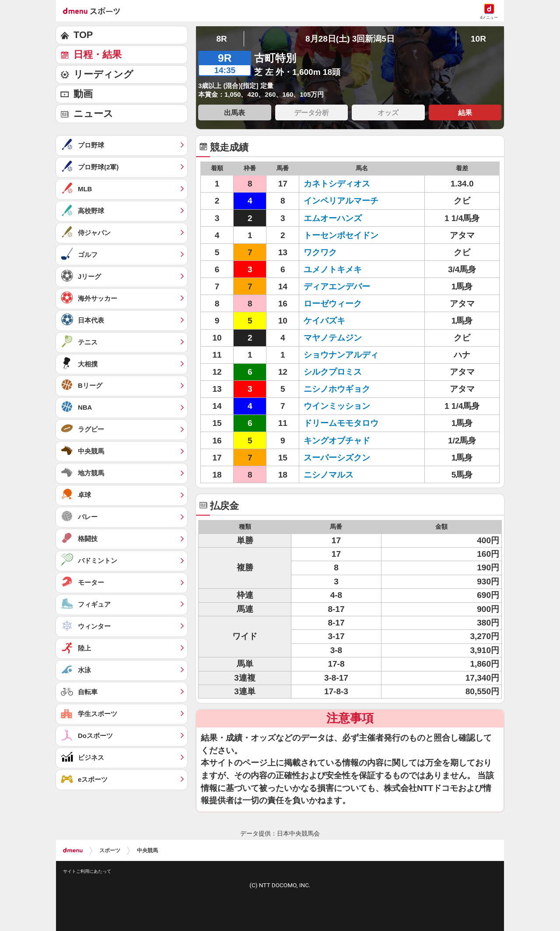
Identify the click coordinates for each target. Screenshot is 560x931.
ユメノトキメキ (333, 269)
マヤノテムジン (333, 338)
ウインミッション (337, 406)
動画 (83, 94)
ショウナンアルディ (341, 355)
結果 (465, 112)
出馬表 (234, 112)
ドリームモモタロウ (341, 423)
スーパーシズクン (337, 458)
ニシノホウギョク (337, 389)
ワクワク (320, 252)
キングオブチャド (337, 441)
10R (478, 39)
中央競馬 (147, 850)
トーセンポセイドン (341, 235)
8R (221, 39)
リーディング (103, 74)
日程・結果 (98, 54)
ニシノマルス (329, 475)
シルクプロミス (333, 372)
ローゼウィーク (333, 304)
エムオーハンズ (333, 218)
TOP (83, 35)
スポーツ (110, 850)
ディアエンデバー (337, 286)
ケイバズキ (324, 321)
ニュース (93, 114)
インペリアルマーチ (341, 201)
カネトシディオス (337, 184)
